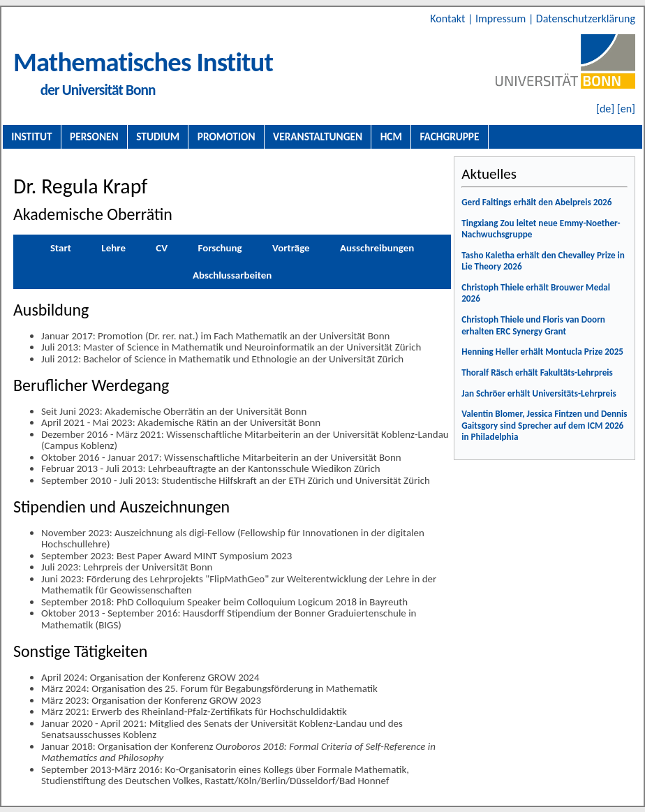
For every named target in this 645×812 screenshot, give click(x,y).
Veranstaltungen (318, 136)
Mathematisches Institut (143, 62)
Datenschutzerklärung (586, 19)
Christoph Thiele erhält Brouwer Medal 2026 (536, 293)
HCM (391, 136)
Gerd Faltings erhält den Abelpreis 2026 (536, 202)
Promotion (227, 136)
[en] (626, 109)
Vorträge (291, 248)
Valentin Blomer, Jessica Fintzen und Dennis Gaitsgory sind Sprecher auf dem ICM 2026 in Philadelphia (544, 425)
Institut (31, 136)
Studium (158, 136)
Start (61, 248)
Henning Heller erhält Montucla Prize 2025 (542, 352)
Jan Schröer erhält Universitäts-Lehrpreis (539, 393)
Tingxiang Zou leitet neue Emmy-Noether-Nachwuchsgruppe (541, 229)
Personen (94, 136)
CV (162, 248)
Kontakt (449, 19)
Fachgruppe (449, 136)
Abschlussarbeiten (232, 275)
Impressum (502, 19)
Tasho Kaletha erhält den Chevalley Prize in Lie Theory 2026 (543, 261)
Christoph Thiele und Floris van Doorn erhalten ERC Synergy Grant (533, 325)
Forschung (220, 248)
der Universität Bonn (98, 90)
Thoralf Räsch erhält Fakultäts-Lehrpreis (537, 372)
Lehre (113, 248)
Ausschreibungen (377, 248)
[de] (605, 109)
